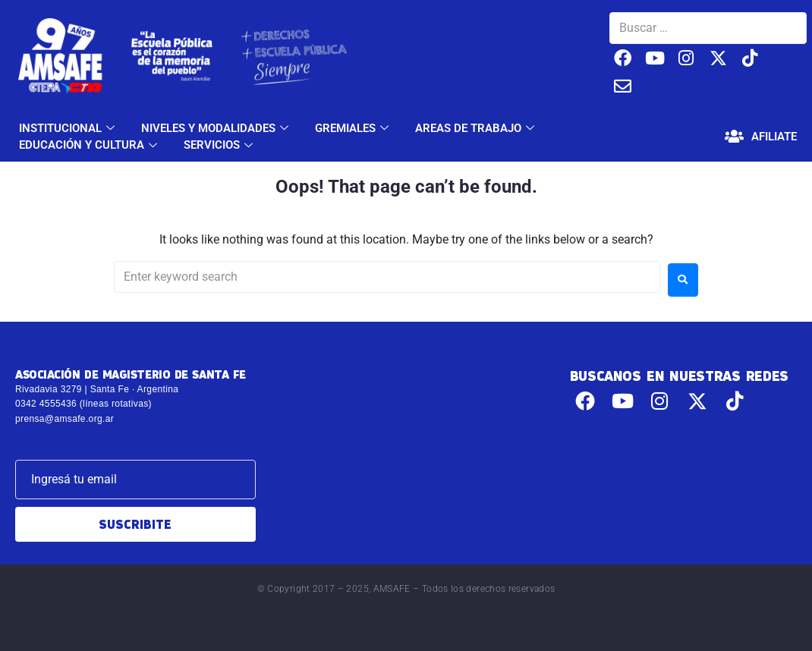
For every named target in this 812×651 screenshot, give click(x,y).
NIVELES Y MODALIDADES (217, 128)
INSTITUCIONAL (69, 128)
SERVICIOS (220, 145)
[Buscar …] (708, 28)
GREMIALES (354, 128)
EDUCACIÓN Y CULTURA (90, 145)
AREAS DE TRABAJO (477, 128)
